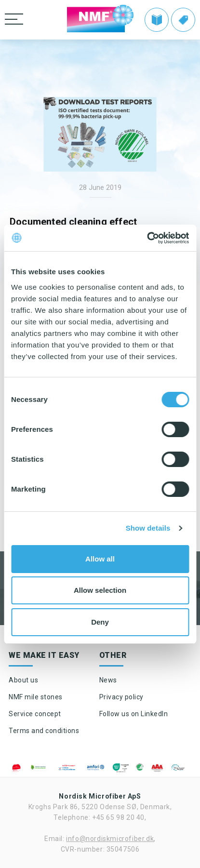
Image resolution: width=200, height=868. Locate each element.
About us (23, 680)
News (108, 680)
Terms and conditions (44, 731)
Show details (148, 528)
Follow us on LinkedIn (134, 714)
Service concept (35, 714)
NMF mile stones (36, 697)
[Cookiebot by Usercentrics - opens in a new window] (147, 238)
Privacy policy (121, 697)
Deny (100, 622)
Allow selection (100, 590)
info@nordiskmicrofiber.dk (110, 839)
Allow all (100, 559)
